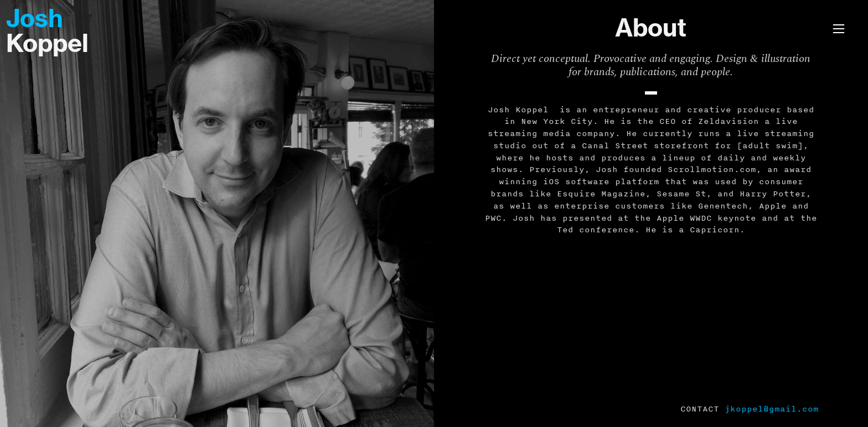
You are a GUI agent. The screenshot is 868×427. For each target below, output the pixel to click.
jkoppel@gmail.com (772, 408)
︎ (839, 29)
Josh (35, 18)
